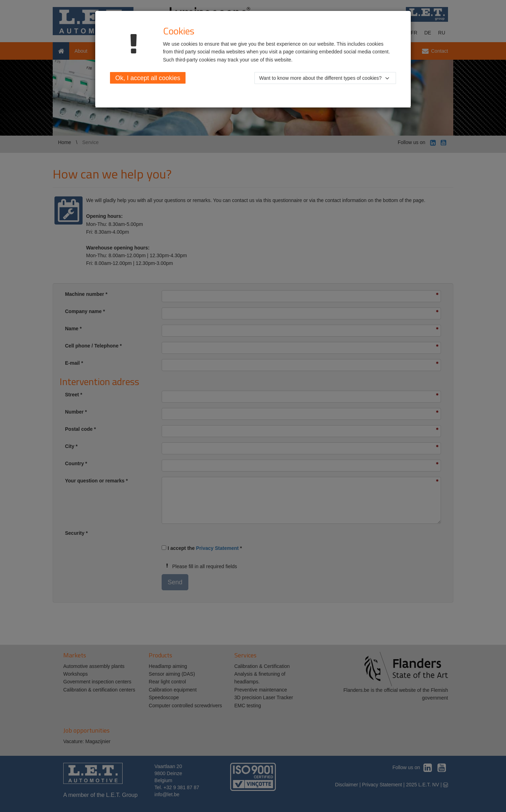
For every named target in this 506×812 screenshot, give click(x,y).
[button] (325, 78)
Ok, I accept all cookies (148, 78)
